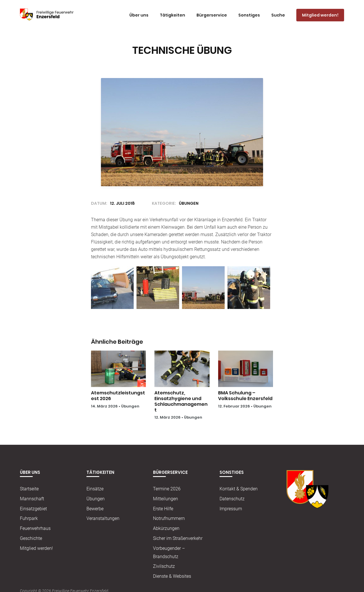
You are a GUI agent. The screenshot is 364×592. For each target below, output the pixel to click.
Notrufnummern (169, 518)
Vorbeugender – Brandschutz (169, 552)
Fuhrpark (29, 518)
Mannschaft (32, 499)
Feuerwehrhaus (35, 528)
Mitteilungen (166, 499)
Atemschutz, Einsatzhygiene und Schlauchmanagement (181, 401)
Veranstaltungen (103, 518)
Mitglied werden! (36, 548)
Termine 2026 (167, 489)
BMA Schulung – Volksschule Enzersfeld (245, 396)
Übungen (130, 406)
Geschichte (31, 538)
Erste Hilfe (163, 509)
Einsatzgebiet (33, 509)
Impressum (231, 509)
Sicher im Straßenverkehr (178, 538)
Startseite (29, 489)
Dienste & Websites (172, 576)
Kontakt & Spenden (239, 489)
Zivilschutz (164, 566)
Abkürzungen (166, 528)
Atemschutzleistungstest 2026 (118, 396)
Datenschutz (232, 499)
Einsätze (95, 489)
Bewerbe (95, 509)
